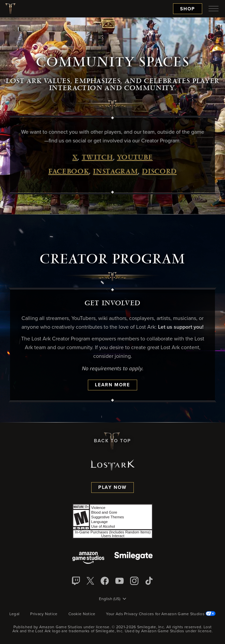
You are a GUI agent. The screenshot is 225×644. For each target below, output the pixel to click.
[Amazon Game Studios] (88, 558)
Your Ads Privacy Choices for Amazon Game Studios (161, 614)
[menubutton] (214, 9)
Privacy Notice (44, 614)
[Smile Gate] (133, 558)
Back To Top (112, 441)
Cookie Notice (82, 614)
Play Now (112, 488)
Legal (15, 614)
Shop (188, 9)
